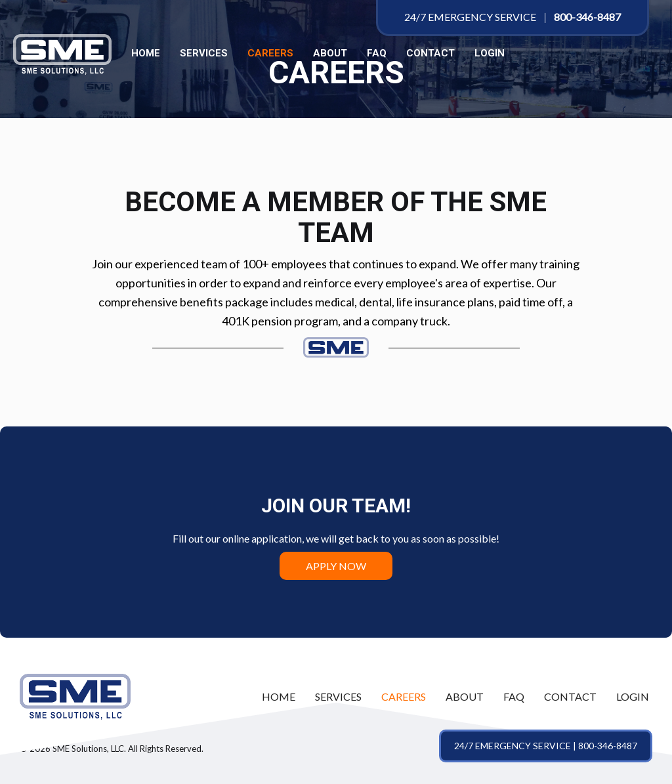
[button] (546, 746)
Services (204, 53)
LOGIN (490, 53)
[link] (279, 697)
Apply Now (336, 566)
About (330, 53)
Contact (430, 53)
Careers (270, 53)
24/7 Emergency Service (470, 17)
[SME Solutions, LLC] (62, 53)
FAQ (377, 53)
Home (146, 53)
